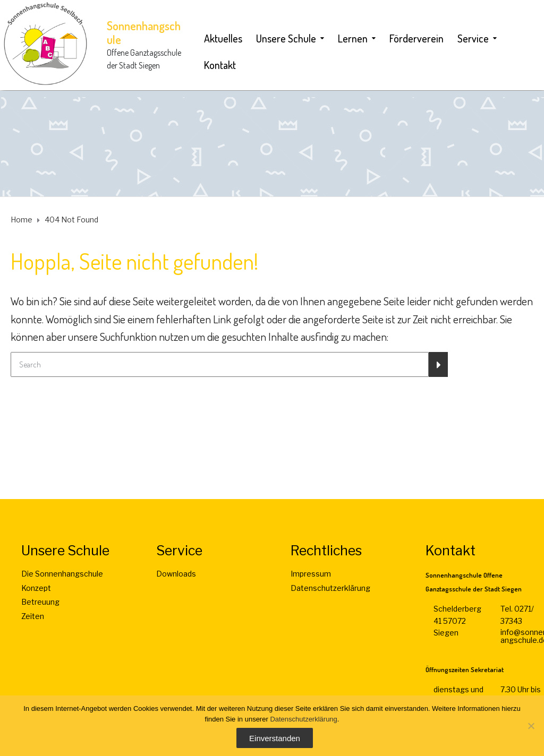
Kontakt (220, 65)
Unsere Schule (286, 38)
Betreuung (40, 602)
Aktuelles (223, 38)
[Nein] (531, 726)
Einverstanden (275, 738)
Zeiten (33, 616)
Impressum (311, 574)
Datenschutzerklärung (330, 588)
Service (473, 38)
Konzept (36, 588)
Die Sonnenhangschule (62, 574)
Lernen (353, 38)
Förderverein (416, 38)
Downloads (176, 574)
